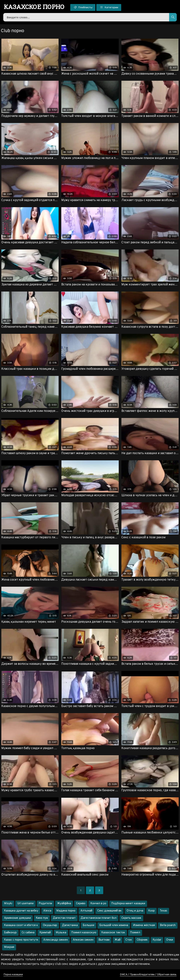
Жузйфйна (64, 904)
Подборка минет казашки (128, 904)
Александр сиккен (56, 940)
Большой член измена (114, 925)
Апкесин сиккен (83, 940)
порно (34, 7)
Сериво (81, 904)
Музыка (61, 933)
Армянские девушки (17, 918)
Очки (170, 940)
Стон (129, 940)
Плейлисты (83, 7)
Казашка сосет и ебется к (21, 925)
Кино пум (42, 918)
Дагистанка (70, 925)
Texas (163, 911)
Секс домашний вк (109, 911)
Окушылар (50, 925)
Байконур (10, 933)
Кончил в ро (98, 904)
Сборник (142, 940)
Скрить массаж (131, 918)
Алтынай (86, 911)
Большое (89, 925)
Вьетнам (104, 940)
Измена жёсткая (144, 925)
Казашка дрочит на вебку (21, 911)
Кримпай (45, 933)
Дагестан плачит (64, 918)
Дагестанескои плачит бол (99, 918)
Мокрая (9, 947)
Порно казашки (13, 975)
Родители (45, 904)
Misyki (8, 904)
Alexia (47, 911)
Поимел (135, 933)
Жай (117, 940)
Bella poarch (168, 925)
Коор (151, 911)
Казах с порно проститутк (21, 940)
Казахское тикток (113, 933)
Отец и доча (135, 911)
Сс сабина (28, 933)
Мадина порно (66, 911)
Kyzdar (157, 940)
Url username (25, 904)
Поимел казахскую (84, 933)
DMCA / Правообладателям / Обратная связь (148, 975)
